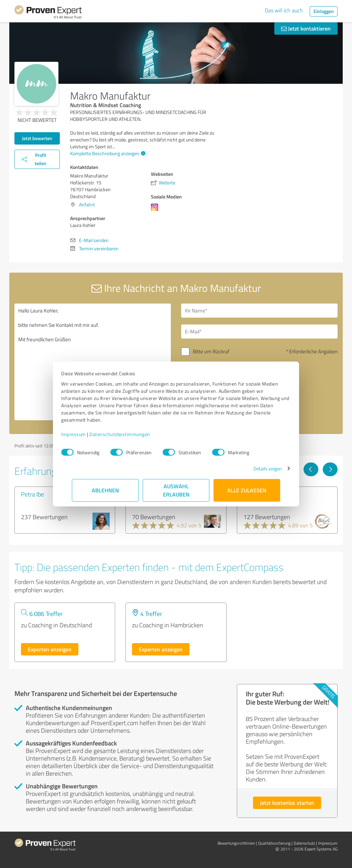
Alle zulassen (247, 490)
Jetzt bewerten (37, 138)
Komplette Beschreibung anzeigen (107, 153)
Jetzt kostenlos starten (287, 803)
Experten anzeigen (50, 649)
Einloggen (324, 11)
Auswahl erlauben (176, 490)
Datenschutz (304, 843)
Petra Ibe (32, 494)
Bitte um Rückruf (211, 351)
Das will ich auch (284, 10)
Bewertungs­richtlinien (236, 843)
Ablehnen (105, 490)
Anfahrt (87, 204)
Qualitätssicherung (274, 843)
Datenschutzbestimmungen (130, 434)
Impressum (84, 434)
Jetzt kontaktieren (306, 28)
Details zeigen (257, 469)
